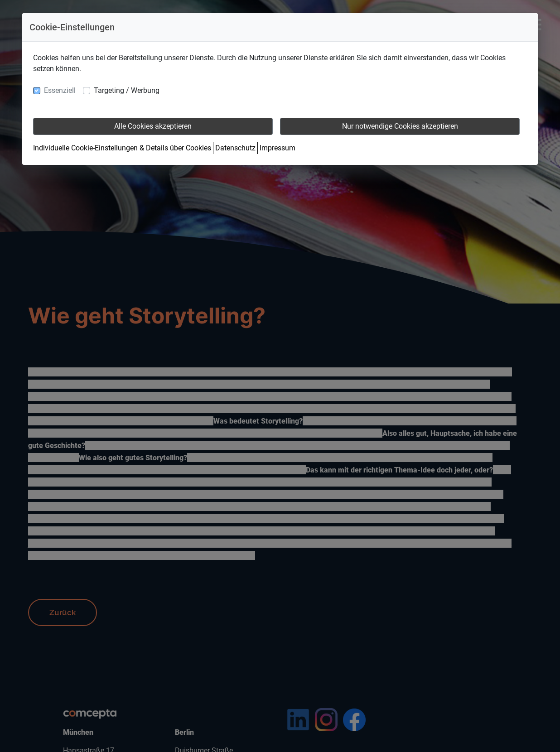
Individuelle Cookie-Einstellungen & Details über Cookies (122, 148)
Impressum (278, 148)
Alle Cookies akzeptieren (153, 126)
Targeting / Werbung (127, 90)
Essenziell (60, 90)
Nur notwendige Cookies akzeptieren (400, 126)
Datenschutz (235, 148)
